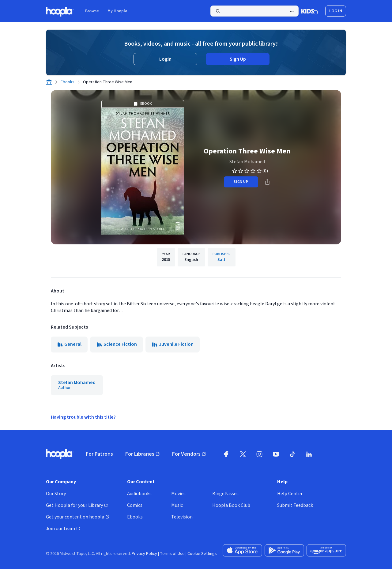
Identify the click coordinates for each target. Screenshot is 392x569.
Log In (336, 11)
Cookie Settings (202, 554)
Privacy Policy (144, 554)
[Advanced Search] (292, 11)
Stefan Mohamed (247, 162)
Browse (92, 11)
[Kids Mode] (309, 11)
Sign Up (238, 59)
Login (165, 59)
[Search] (254, 11)
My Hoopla (117, 11)
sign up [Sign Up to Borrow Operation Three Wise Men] (241, 182)
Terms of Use (172, 554)
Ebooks (68, 82)
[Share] (267, 182)
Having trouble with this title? (83, 417)
